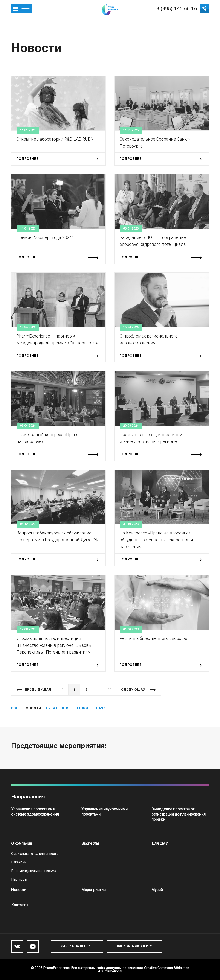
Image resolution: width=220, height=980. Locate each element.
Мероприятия (94, 890)
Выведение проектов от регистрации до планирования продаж (179, 814)
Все (15, 708)
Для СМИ (160, 843)
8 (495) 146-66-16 (177, 9)
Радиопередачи (90, 708)
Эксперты (90, 843)
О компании (22, 843)
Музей (157, 890)
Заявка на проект (77, 946)
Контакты (20, 905)
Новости (19, 890)
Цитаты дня (58, 708)
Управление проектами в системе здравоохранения (35, 812)
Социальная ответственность (35, 854)
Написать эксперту (134, 946)
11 (110, 690)
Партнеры (19, 879)
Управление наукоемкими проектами (105, 812)
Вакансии (19, 862)
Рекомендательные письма (34, 871)
